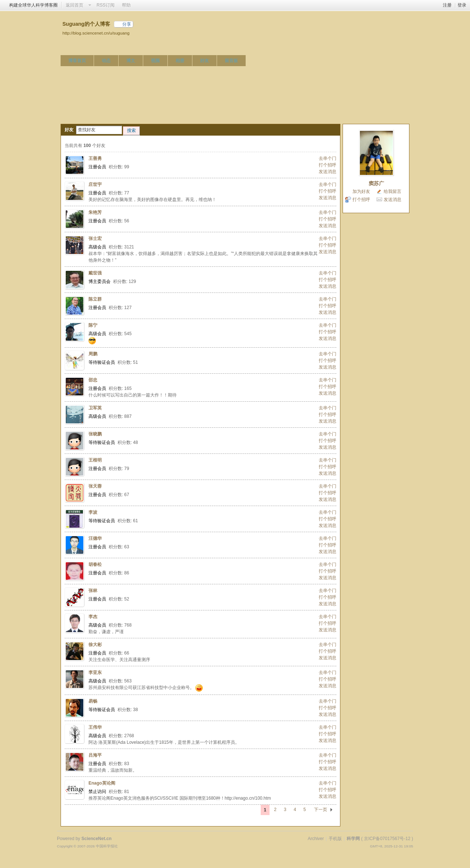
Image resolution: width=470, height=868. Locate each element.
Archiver (316, 839)
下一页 (321, 810)
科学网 (353, 839)
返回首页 (75, 5)
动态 (106, 61)
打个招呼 (328, 165)
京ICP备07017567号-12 (387, 839)
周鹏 (93, 354)
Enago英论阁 (102, 783)
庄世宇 (95, 184)
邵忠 (93, 380)
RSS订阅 (106, 5)
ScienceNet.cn (97, 839)
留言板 (231, 61)
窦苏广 (376, 183)
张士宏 (95, 238)
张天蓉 (95, 486)
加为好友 (361, 191)
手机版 (335, 839)
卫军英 (95, 408)
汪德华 (95, 538)
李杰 (93, 617)
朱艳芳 (95, 212)
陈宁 (93, 325)
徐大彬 (95, 645)
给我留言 (393, 191)
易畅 (93, 701)
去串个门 (328, 158)
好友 (205, 61)
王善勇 (95, 158)
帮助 (126, 5)
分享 (127, 24)
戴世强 (95, 273)
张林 (93, 591)
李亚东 (95, 672)
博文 (131, 61)
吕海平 (95, 755)
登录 (462, 5)
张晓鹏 (95, 434)
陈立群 (95, 299)
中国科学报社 (107, 846)
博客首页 (77, 61)
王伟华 (95, 727)
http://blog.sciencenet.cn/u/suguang (96, 33)
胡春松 (95, 564)
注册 (447, 5)
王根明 (95, 460)
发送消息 (328, 172)
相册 (180, 61)
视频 (155, 61)
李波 (93, 512)
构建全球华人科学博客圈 (33, 5)
